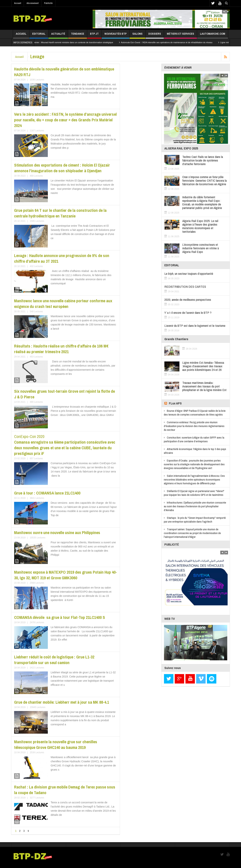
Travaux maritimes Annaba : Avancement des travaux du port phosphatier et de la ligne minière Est (204, 386)
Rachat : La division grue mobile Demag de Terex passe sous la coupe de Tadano (65, 790)
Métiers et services (180, 35)
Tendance (78, 35)
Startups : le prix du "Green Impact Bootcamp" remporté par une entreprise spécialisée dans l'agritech (195, 520)
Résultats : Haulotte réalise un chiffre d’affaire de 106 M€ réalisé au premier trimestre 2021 (61, 349)
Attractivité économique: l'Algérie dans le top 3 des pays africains (195, 451)
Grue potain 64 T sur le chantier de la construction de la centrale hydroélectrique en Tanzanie (60, 213)
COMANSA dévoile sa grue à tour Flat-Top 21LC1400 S (60, 617)
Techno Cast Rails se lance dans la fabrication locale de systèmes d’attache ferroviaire (203, 160)
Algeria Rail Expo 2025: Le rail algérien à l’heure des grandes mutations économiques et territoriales (200, 226)
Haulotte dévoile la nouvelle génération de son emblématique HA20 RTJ (64, 72)
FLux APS (175, 403)
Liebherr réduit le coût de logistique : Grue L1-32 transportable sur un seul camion (54, 660)
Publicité (48, 3)
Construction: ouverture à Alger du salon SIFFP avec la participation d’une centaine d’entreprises (194, 439)
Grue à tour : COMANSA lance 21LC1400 (47, 493)
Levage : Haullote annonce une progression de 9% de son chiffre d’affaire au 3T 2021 (62, 258)
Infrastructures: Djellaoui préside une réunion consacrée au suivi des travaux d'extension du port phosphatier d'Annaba (195, 506)
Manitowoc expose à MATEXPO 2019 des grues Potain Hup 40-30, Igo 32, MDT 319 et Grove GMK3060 (66, 575)
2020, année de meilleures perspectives (188, 300)
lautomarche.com (213, 35)
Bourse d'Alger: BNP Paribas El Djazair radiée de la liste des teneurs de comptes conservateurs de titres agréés (195, 413)
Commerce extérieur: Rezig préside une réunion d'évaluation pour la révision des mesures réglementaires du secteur (194, 426)
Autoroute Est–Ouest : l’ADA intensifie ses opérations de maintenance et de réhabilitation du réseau (175, 42)
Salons (137, 35)
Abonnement (33, 3)
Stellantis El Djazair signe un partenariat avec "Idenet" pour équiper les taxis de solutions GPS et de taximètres (194, 493)
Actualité (58, 35)
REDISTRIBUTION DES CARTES (185, 287)
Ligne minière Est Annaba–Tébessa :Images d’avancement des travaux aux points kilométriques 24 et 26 (203, 366)
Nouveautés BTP (116, 35)
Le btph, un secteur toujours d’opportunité (189, 274)
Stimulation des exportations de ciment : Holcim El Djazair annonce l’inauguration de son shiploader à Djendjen (62, 168)
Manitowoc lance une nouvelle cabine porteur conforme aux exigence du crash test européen (63, 304)
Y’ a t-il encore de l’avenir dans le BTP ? (188, 313)
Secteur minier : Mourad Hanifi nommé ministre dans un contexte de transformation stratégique (78, 42)
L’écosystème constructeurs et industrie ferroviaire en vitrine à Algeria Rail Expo (201, 248)
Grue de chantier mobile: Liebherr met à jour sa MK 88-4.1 (62, 702)
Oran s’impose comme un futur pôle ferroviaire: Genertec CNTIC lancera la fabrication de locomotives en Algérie (204, 180)
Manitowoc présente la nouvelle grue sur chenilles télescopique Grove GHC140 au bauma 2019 (56, 745)
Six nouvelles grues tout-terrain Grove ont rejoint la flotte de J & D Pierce (64, 394)
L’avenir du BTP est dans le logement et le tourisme (195, 326)
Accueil (18, 3)
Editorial (39, 35)
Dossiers (155, 35)
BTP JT (94, 35)
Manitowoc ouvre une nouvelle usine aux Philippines (57, 533)
